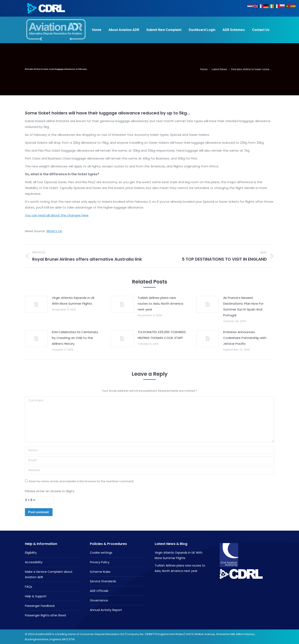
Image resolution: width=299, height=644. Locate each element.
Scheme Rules (100, 572)
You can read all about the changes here (57, 215)
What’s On (54, 231)
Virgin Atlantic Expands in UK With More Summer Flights (73, 301)
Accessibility (34, 562)
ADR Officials (99, 591)
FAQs (29, 587)
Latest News (219, 69)
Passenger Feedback (40, 606)
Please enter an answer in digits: (50, 491)
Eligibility (31, 553)
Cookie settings (101, 553)
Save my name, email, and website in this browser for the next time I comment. (81, 481)
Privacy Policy (100, 562)
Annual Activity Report (106, 610)
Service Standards (103, 581)
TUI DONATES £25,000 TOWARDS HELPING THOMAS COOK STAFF (162, 335)
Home (204, 69)
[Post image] (36, 304)
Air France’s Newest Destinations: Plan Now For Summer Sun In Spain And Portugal (243, 306)
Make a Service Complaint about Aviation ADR (49, 574)
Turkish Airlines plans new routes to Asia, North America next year (160, 304)
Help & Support (36, 596)
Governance (99, 600)
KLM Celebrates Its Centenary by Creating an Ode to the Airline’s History (75, 338)
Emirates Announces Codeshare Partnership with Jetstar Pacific (245, 338)
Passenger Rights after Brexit (46, 615)
